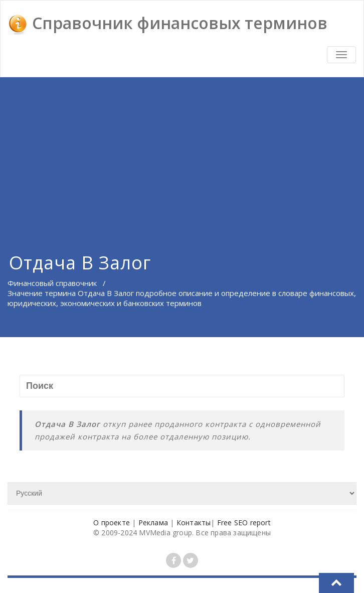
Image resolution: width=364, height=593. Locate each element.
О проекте (112, 523)
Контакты (194, 523)
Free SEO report (244, 523)
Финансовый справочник (52, 283)
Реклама (153, 523)
